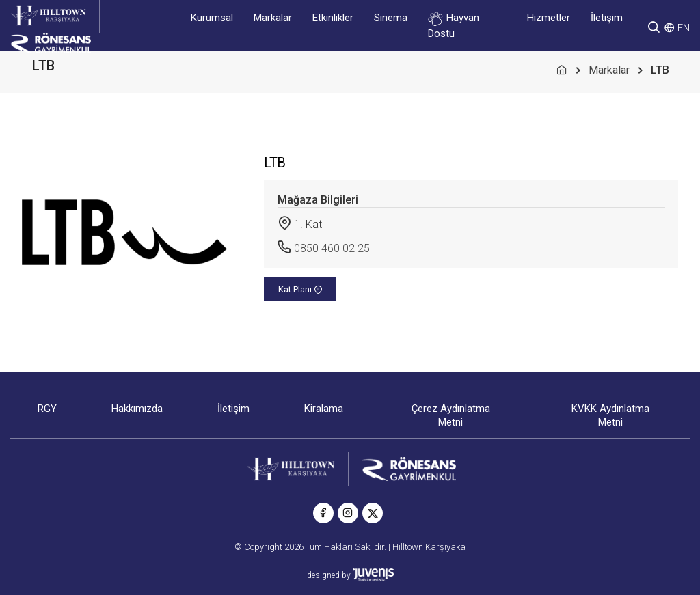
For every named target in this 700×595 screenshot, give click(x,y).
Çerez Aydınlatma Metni (451, 415)
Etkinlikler (333, 18)
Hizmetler (549, 18)
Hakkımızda (137, 409)
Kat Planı (300, 289)
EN (684, 28)
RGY (47, 409)
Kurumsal (212, 18)
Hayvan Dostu (454, 25)
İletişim (607, 18)
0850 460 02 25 (332, 248)
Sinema (391, 18)
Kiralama (324, 409)
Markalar (273, 18)
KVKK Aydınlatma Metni (610, 415)
